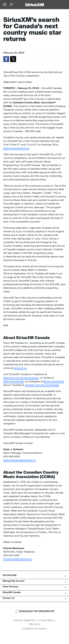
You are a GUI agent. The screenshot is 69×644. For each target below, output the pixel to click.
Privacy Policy (46, 620)
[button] (6, 59)
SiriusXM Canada (34, 592)
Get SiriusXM (34, 575)
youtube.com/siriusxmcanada (42, 385)
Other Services (34, 587)
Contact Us (34, 598)
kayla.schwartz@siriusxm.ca (19, 460)
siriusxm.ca (20, 368)
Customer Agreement (24, 620)
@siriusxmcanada (14, 381)
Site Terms (34, 624)
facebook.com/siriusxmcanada (21, 378)
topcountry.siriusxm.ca (16, 148)
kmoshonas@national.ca (17, 559)
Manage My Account (34, 581)
